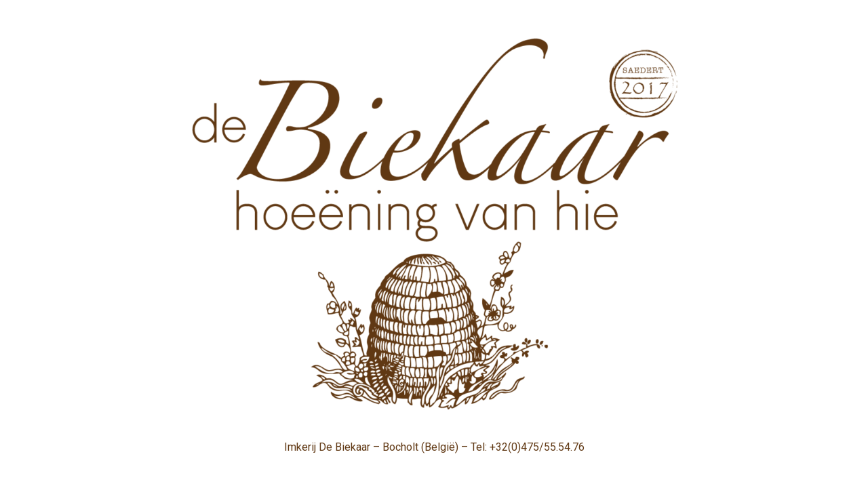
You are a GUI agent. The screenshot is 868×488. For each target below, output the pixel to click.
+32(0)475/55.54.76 (537, 447)
